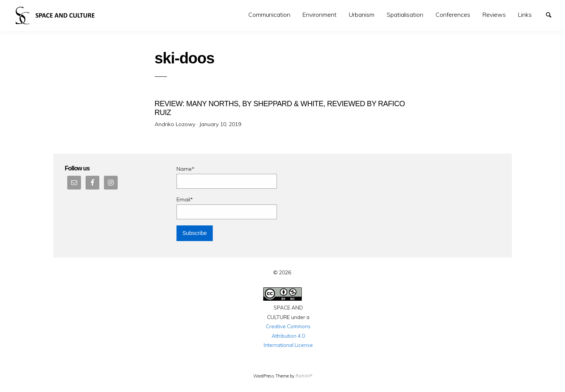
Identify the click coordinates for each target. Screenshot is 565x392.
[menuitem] (269, 15)
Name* (227, 177)
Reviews (494, 15)
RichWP (304, 376)
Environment (320, 15)
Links (525, 15)
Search (552, 14)
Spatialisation (405, 15)
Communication (269, 15)
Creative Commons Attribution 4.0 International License (288, 335)
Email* (227, 208)
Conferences (453, 15)
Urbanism (362, 15)
